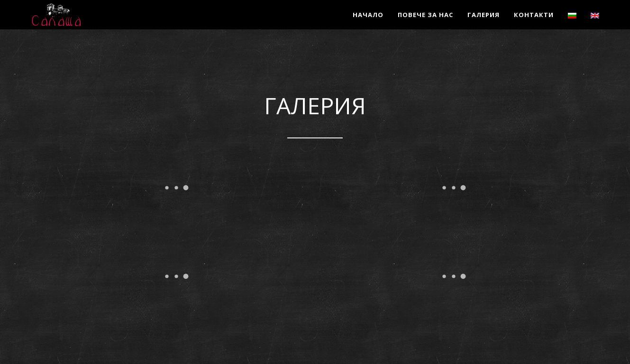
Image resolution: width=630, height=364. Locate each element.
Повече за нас (425, 15)
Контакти (534, 15)
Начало (368, 15)
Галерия (484, 15)
